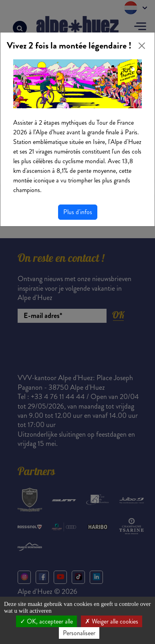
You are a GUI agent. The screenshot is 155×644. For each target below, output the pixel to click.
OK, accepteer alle (46, 621)
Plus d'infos (78, 212)
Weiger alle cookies (112, 621)
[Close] (142, 46)
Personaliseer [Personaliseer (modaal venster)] (79, 633)
